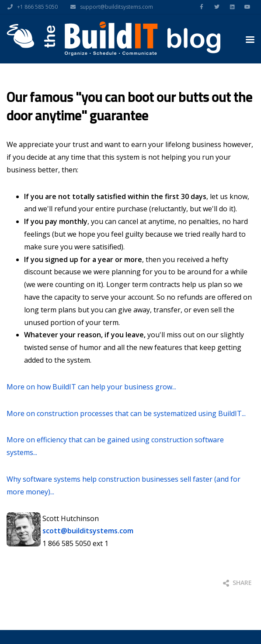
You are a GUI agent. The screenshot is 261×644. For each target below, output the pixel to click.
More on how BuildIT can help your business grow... (91, 387)
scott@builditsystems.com (88, 531)
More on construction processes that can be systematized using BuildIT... (126, 413)
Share (237, 583)
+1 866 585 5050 (30, 7)
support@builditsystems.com (110, 7)
